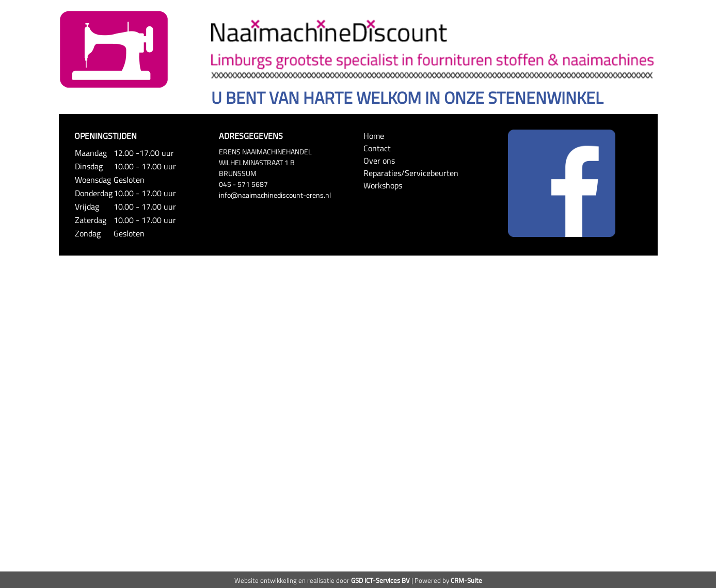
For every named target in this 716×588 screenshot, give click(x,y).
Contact (377, 148)
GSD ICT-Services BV (380, 580)
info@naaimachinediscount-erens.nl (275, 195)
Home (374, 136)
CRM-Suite (466, 580)
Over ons (379, 161)
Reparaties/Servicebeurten (411, 173)
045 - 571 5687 (243, 184)
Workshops (383, 185)
